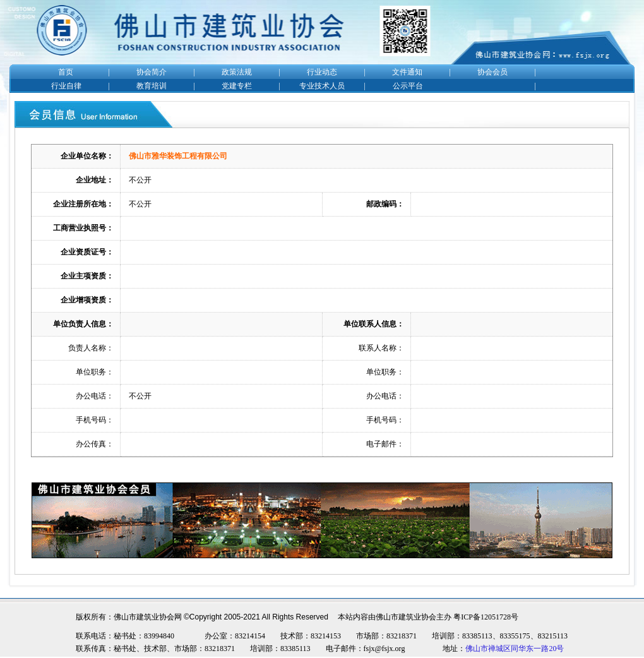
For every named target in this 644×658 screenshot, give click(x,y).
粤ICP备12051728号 (486, 617)
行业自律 (66, 86)
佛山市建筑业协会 (406, 617)
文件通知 (407, 72)
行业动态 (322, 72)
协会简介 (152, 72)
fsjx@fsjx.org (385, 649)
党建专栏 (237, 86)
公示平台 (408, 86)
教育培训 (152, 86)
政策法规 (237, 72)
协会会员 (492, 72)
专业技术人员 (322, 86)
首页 (66, 72)
